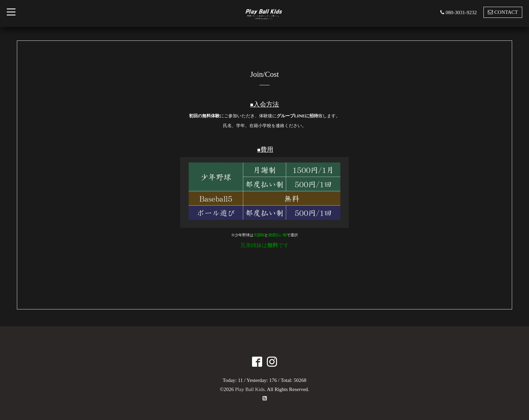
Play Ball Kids (250, 389)
